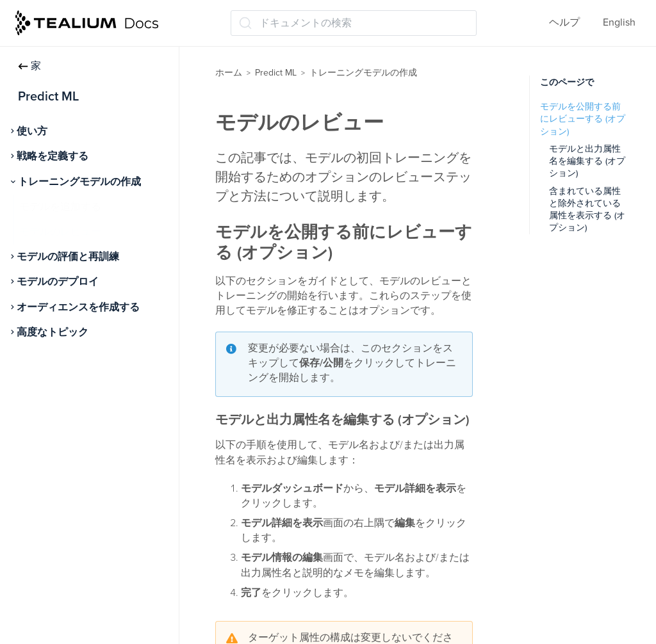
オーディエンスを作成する (78, 307)
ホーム (229, 73)
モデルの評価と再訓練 (68, 257)
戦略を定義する (53, 156)
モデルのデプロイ (58, 282)
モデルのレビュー (60, 232)
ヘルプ (564, 22)
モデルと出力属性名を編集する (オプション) (587, 161)
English (619, 22)
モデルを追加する (60, 207)
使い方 (32, 131)
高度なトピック (53, 332)
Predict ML (276, 73)
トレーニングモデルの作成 (79, 182)
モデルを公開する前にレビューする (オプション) (583, 119)
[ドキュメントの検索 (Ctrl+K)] (354, 23)
